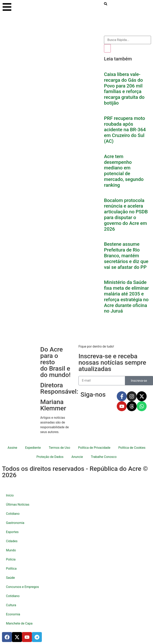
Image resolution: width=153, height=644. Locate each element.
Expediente (33, 448)
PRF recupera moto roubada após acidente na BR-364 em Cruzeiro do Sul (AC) (125, 130)
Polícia (11, 559)
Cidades (12, 541)
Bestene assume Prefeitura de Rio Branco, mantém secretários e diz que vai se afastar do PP (126, 256)
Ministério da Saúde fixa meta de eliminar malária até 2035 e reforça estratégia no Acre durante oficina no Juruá (126, 297)
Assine (12, 448)
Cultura (11, 605)
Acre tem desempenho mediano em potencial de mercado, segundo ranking (124, 171)
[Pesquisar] (107, 48)
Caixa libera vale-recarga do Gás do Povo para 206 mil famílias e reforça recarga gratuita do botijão (124, 89)
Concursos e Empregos (22, 587)
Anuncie (77, 457)
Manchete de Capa (19, 623)
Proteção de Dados (50, 457)
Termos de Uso (59, 448)
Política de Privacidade (94, 448)
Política (11, 569)
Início (10, 495)
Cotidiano (13, 514)
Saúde (10, 578)
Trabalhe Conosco (104, 457)
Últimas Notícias (18, 505)
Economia (13, 614)
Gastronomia (15, 523)
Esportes (12, 532)
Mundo (11, 550)
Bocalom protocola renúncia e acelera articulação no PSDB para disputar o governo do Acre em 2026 (126, 215)
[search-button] (106, 4)
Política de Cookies (132, 448)
